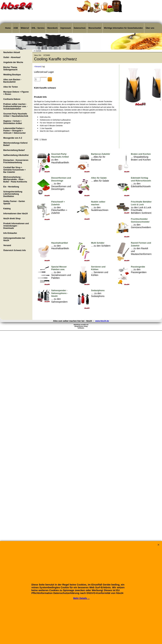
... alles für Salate (100, 181)
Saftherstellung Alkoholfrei (16, 155)
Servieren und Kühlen (98, 268)
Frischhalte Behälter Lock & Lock (141, 203)
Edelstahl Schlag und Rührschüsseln (141, 179)
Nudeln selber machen (98, 203)
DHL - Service (38, 28)
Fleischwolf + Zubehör (58, 203)
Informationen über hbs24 (15, 214)
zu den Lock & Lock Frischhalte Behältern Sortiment (141, 210)
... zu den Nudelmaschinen (100, 209)
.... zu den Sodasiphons (98, 295)
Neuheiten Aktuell (12, 52)
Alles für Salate (99, 178)
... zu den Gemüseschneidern (141, 226)
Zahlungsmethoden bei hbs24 (14, 239)
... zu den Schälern (101, 246)
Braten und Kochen (141, 154)
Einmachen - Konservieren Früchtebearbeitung (16, 161)
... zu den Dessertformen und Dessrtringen (61, 186)
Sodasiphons (98, 290)
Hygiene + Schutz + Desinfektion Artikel (13, 122)
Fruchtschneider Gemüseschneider (140, 220)
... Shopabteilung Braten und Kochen (141, 158)
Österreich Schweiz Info (15, 250)
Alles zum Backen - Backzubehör (12, 81)
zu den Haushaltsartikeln (60, 161)
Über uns (150, 28)
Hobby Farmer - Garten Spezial (14, 202)
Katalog (7, 209)
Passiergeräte (138, 267)
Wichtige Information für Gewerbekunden (123, 28)
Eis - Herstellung (11, 187)
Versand (7, 245)
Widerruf (25, 28)
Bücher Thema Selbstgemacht (10, 68)
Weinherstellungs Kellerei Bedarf (15, 144)
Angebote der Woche (13, 62)
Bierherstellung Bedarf (14, 150)
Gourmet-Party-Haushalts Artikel (60, 155)
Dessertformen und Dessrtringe (61, 179)
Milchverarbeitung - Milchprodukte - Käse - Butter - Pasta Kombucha (15, 179)
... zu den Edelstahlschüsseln (141, 185)
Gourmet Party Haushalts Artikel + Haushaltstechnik (16, 115)
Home (8, 28)
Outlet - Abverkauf (12, 57)
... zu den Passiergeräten (139, 271)
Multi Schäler (98, 243)
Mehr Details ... (81, 598)
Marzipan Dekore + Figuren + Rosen (16, 93)
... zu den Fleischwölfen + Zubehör (59, 210)
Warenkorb (52, 28)
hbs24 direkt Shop (12, 219)
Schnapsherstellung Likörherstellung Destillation (13, 194)
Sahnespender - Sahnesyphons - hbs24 (60, 293)
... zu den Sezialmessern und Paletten (61, 275)
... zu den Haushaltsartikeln (60, 247)
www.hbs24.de (102, 321)
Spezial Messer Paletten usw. (59, 268)
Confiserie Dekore (12, 99)
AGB (16, 28)
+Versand (38, 67)
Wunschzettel (95, 28)
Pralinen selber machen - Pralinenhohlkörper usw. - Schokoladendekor (15, 106)
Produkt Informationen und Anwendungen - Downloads (16, 226)
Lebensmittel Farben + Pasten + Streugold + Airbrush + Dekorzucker (15, 131)
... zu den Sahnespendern (59, 300)
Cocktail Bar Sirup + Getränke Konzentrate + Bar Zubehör (14, 170)
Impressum (66, 28)
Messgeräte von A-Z (13, 138)
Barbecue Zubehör (101, 154)
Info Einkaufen (10, 233)
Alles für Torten (11, 87)
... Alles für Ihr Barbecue (98, 158)
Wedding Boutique (12, 75)
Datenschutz (80, 28)
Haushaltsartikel (60, 243)
